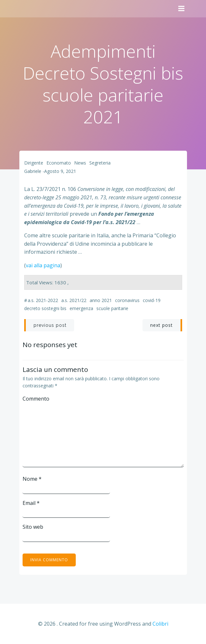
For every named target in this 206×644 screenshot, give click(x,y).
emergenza (81, 308)
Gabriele (33, 171)
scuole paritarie (112, 308)
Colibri (160, 624)
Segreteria (100, 163)
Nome (32, 479)
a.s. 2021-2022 (43, 300)
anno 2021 (101, 300)
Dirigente (34, 163)
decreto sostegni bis (45, 308)
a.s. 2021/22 (74, 300)
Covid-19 (152, 300)
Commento (36, 399)
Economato (59, 163)
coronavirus (127, 300)
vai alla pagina (43, 265)
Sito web (33, 527)
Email (31, 503)
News (80, 163)
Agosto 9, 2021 (60, 171)
